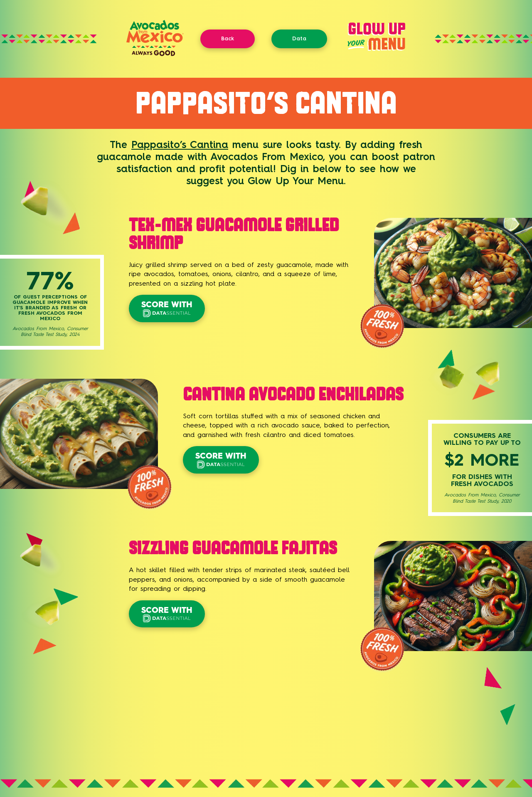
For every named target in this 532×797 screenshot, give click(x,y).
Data (299, 38)
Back (228, 38)
